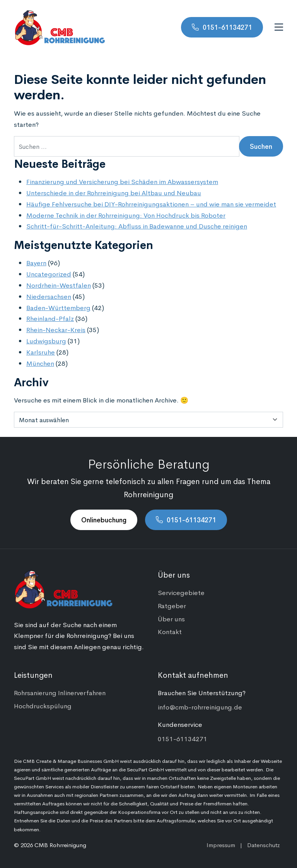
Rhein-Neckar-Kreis (56, 329)
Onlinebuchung (104, 520)
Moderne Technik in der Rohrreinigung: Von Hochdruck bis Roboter (126, 215)
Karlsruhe (41, 352)
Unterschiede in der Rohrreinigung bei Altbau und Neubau (114, 193)
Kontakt (170, 631)
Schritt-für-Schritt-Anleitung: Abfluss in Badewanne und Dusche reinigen (137, 226)
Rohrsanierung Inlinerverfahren (60, 692)
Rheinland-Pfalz (50, 318)
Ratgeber (172, 605)
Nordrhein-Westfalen (59, 285)
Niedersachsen (49, 296)
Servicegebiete (181, 592)
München (40, 363)
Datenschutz (264, 845)
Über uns (171, 619)
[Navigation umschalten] (279, 27)
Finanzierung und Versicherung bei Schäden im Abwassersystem (122, 181)
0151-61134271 (227, 27)
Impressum (221, 845)
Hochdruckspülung (43, 706)
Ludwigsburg (46, 341)
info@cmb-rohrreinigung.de (200, 707)
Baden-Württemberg (58, 307)
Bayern (36, 263)
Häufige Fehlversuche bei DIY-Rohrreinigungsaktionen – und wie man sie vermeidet (151, 204)
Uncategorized (49, 274)
